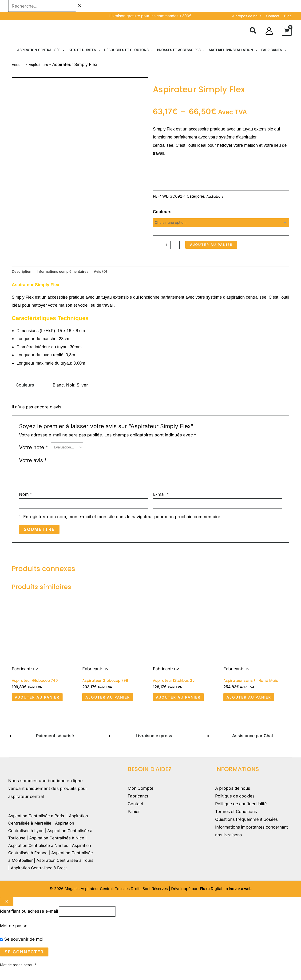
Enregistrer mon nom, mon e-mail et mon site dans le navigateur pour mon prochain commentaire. (122, 522)
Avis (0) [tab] (117, 274)
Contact (136, 813)
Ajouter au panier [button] (42, 705)
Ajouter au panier (218, 246)
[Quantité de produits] (167, 246)
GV (36, 674)
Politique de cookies (236, 805)
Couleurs (162, 212)
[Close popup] (7, 910)
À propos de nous (247, 16)
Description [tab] (24, 274)
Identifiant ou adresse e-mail (29, 921)
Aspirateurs (42, 64)
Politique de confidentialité (242, 813)
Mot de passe (14, 937)
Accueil (19, 64)
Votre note (34, 451)
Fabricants (138, 805)
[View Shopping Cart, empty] (287, 31)
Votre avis (33, 464)
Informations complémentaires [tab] (72, 274)
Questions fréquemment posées (248, 829)
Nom (26, 498)
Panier (134, 821)
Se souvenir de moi (22, 951)
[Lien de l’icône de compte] (269, 31)
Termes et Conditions (237, 821)
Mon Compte (141, 797)
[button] (253, 31)
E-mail (161, 498)
